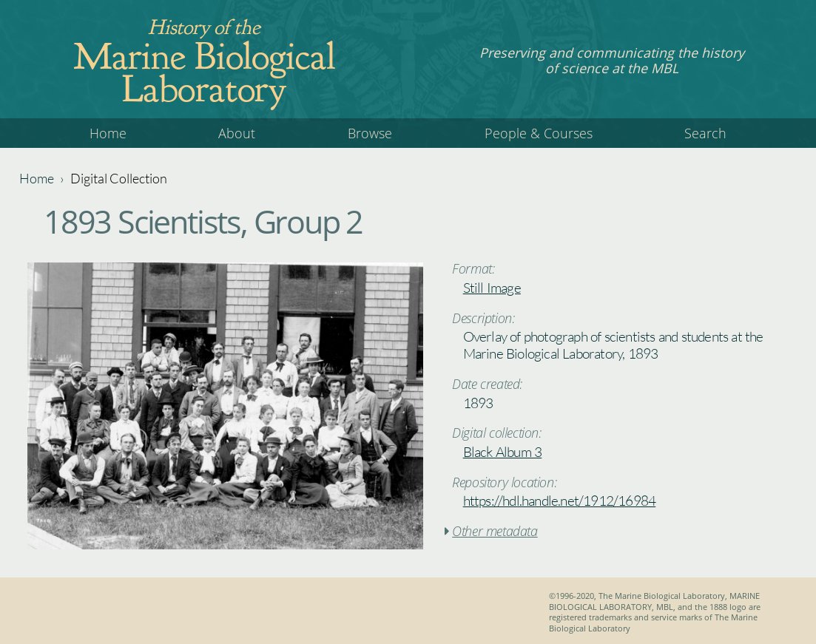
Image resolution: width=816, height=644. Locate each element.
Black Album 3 (503, 452)
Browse (370, 133)
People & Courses (539, 133)
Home (108, 133)
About (237, 133)
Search (705, 133)
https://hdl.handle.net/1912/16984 (560, 501)
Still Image (492, 288)
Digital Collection (119, 178)
